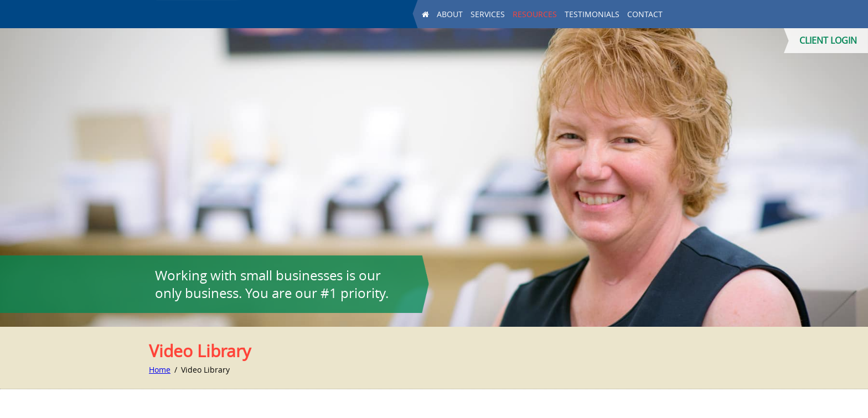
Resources (535, 15)
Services (488, 15)
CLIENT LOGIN (828, 40)
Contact (645, 15)
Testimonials (592, 15)
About (450, 15)
